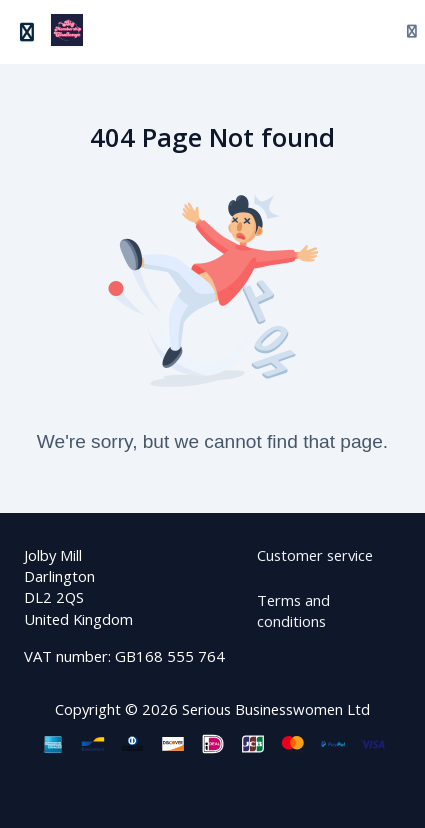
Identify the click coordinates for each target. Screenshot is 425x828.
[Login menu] (404, 32)
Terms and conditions (293, 610)
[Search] (363, 32)
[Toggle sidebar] (27, 32)
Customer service (315, 555)
